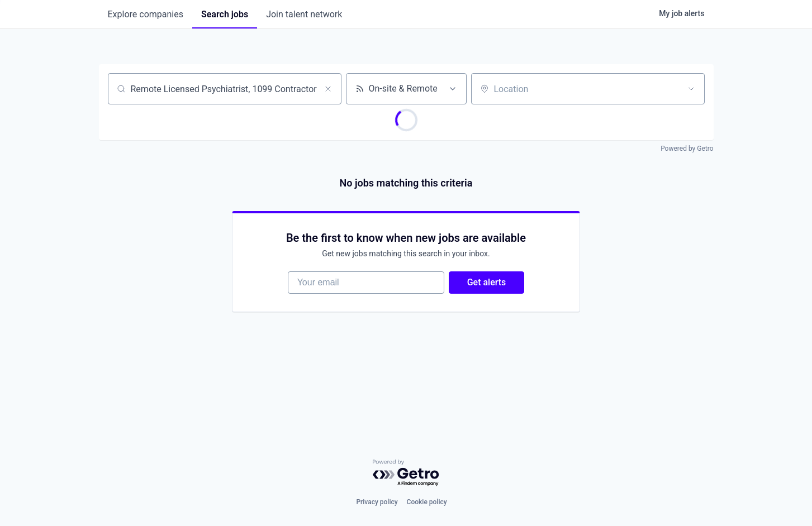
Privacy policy (377, 502)
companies (146, 14)
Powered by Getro (687, 149)
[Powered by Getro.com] (406, 473)
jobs (225, 14)
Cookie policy (427, 502)
